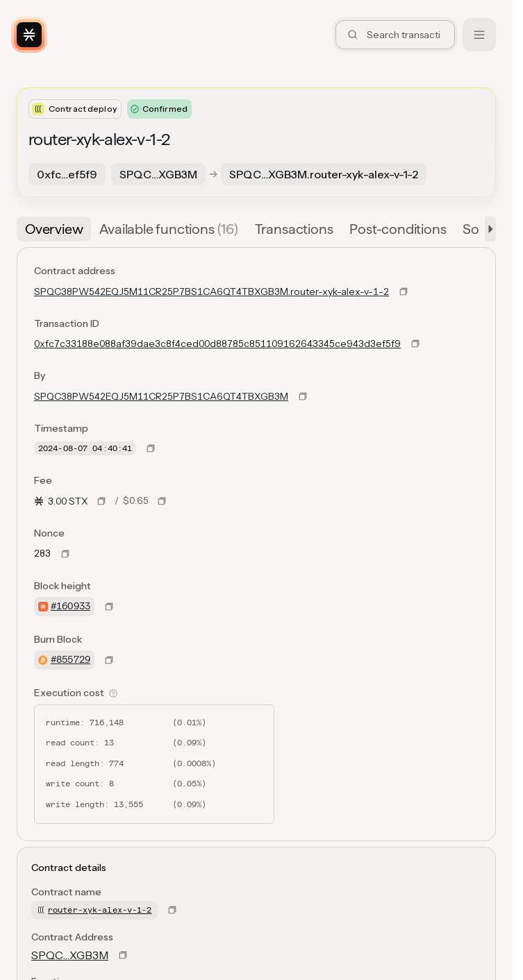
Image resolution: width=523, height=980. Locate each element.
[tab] (54, 229)
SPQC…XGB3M (70, 955)
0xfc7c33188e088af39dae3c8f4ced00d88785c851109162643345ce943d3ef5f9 (217, 344)
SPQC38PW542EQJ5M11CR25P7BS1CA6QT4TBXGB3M (161, 396)
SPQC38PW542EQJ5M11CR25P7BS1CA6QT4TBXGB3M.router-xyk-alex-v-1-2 (211, 292)
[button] (488, 229)
